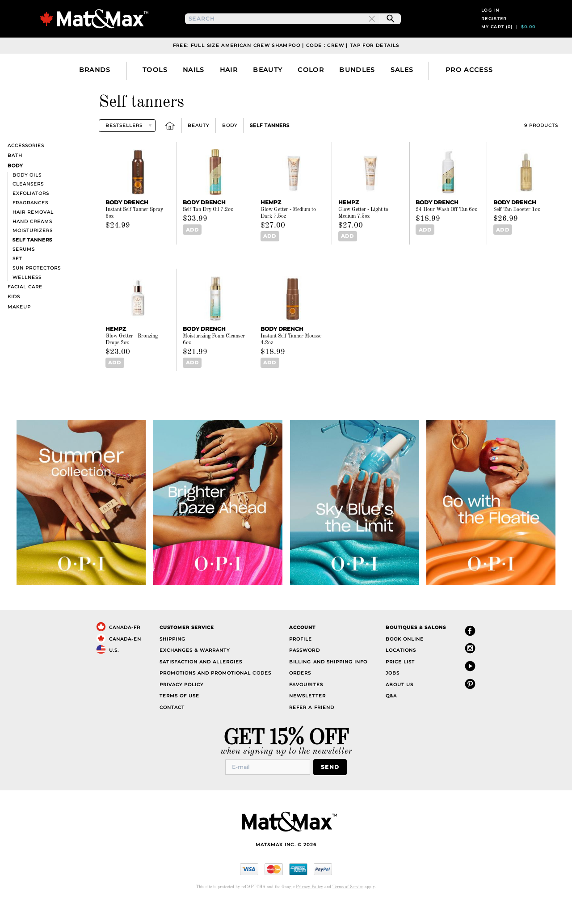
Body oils (27, 198)
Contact (172, 729)
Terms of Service (348, 908)
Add (191, 253)
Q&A (391, 718)
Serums (24, 272)
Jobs (393, 695)
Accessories (26, 169)
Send (333, 788)
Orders (300, 695)
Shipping (172, 661)
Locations (401, 673)
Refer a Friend (311, 729)
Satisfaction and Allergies (201, 684)
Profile (301, 661)
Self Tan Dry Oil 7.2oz (208, 233)
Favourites (306, 707)
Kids (14, 320)
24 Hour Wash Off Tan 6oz (446, 233)
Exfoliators (31, 217)
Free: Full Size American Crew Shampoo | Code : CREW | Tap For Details (286, 69)
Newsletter (307, 718)
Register (494, 30)
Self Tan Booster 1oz (517, 233)
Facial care (25, 310)
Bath (15, 179)
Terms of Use (179, 718)
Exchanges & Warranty (195, 673)
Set (17, 282)
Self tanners (270, 149)
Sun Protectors (37, 291)
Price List (400, 684)
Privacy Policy (181, 707)
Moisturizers (33, 254)
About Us (400, 707)
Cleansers (28, 207)
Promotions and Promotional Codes (215, 695)
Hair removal (33, 235)
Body (230, 149)
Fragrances (30, 226)
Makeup (19, 330)
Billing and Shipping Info (328, 684)
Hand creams (32, 244)
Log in (490, 22)
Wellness (27, 300)
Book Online (405, 661)
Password (304, 673)
